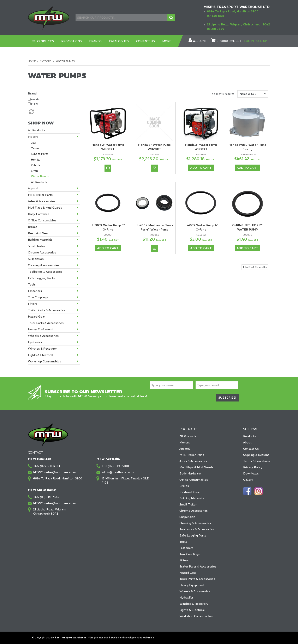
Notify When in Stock (108, 168)
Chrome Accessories (193, 511)
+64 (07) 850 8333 (46, 466)
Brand (32, 93)
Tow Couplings (189, 554)
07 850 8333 (216, 16)
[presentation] (181, 398)
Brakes (184, 486)
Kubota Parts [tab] (40, 154)
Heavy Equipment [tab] (40, 329)
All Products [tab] (36, 130)
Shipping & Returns (256, 455)
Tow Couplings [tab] (38, 297)
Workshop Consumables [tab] (44, 361)
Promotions (71, 41)
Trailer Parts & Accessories (198, 566)
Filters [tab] (32, 304)
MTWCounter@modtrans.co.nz (55, 472)
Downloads (251, 473)
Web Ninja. (148, 638)
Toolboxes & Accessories (197, 529)
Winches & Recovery (194, 604)
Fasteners (186, 548)
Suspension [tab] (36, 259)
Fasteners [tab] (35, 291)
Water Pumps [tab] (40, 176)
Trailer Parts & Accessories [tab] (46, 310)
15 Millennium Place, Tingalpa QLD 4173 (125, 480)
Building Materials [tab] (40, 240)
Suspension (187, 517)
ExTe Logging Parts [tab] (41, 278)
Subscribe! (227, 398)
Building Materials (192, 498)
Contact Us (145, 41)
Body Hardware (190, 473)
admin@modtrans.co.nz (118, 472)
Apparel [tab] (33, 188)
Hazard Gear (188, 573)
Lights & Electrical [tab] (41, 355)
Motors (46, 61)
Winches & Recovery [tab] (42, 349)
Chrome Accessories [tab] (42, 252)
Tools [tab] (32, 284)
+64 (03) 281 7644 (46, 497)
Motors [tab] (33, 137)
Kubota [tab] (36, 165)
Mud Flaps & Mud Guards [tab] (45, 208)
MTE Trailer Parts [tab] (40, 195)
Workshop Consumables (196, 616)
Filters (184, 560)
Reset (31, 112)
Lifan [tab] (34, 171)
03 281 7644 (216, 29)
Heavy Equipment (192, 585)
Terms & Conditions (257, 461)
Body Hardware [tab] (39, 214)
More (167, 41)
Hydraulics (186, 597)
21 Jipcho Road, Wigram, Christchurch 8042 (239, 24)
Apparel (185, 449)
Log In (249, 41)
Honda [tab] (35, 160)
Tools (183, 542)
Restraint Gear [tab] (38, 233)
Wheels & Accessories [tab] (43, 336)
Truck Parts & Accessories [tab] (46, 323)
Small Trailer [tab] (37, 246)
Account (200, 41)
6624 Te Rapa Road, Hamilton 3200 (233, 11)
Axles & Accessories (193, 461)
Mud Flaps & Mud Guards (196, 467)
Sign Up (261, 41)
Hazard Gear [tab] (36, 317)
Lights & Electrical (192, 610)
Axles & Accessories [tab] (42, 201)
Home (32, 61)
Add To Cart (201, 168)
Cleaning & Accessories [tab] (44, 265)
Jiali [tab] (34, 143)
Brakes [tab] (33, 227)
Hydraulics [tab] (35, 342)
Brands (95, 41)
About (247, 442)
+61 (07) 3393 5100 (115, 466)
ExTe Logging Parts (193, 535)
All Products (188, 436)
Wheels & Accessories (195, 591)
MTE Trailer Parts (192, 455)
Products (45, 41)
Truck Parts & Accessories (197, 579)
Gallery (248, 480)
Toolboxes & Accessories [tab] (45, 272)
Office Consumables (194, 480)
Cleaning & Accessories (195, 523)
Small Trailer (188, 504)
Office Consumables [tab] (42, 220)
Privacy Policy (253, 467)
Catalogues (119, 41)
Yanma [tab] (35, 148)
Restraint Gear (190, 492)
